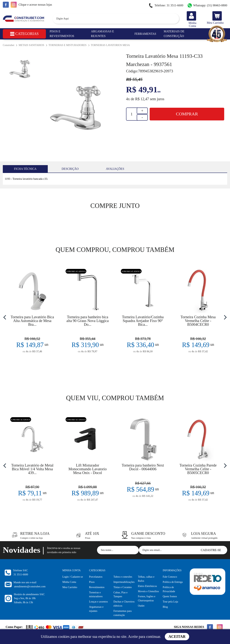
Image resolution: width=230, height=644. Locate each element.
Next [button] (224, 317)
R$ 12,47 (142, 99)
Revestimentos (97, 587)
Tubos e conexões (123, 577)
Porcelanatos (96, 577)
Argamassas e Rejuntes (102, 34)
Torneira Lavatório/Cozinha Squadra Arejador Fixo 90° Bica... (143, 321)
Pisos (92, 582)
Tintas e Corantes (123, 587)
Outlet (141, 606)
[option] (77, 109)
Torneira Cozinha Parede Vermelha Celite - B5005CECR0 (198, 469)
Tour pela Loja (170, 602)
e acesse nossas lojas (35, 5)
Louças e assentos (98, 602)
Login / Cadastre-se (73, 577)
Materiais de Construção (174, 34)
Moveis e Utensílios (148, 591)
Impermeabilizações (124, 582)
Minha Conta (69, 582)
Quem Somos (170, 596)
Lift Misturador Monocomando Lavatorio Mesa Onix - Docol (88, 469)
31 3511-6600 (166, 6)
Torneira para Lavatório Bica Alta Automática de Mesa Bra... (32, 321)
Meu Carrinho (70, 587)
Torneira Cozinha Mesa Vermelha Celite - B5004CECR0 (198, 321)
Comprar (187, 114)
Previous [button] (6, 317)
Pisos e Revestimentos (62, 34)
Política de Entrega (173, 582)
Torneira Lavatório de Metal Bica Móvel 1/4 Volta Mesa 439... (32, 469)
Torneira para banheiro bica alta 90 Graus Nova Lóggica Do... (88, 321)
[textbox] (116, 19)
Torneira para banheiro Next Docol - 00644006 (143, 467)
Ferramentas (145, 34)
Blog (165, 607)
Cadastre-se (211, 550)
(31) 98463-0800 (207, 5)
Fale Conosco (170, 577)
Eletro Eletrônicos (147, 586)
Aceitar (177, 637)
